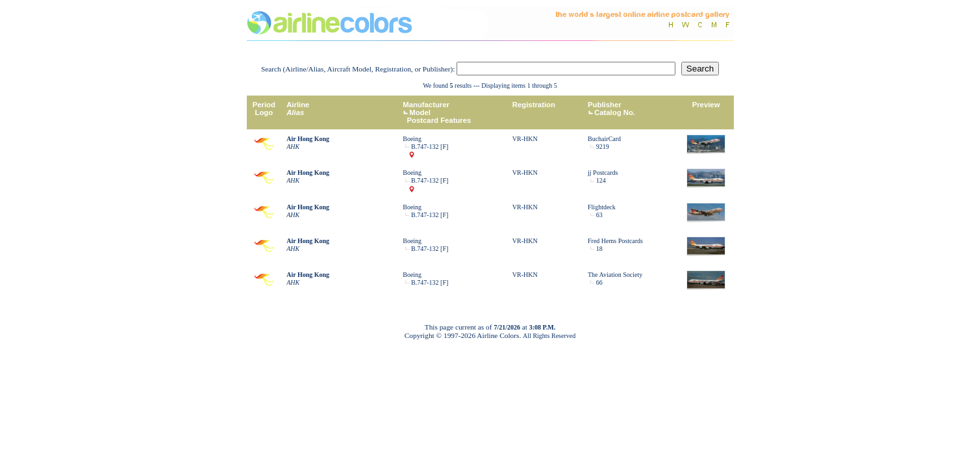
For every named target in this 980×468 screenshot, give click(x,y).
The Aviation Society (615, 275)
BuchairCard (604, 139)
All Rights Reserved (549, 336)
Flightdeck (602, 207)
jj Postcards (603, 173)
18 (599, 249)
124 (601, 180)
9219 (603, 147)
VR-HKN (525, 139)
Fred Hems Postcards (615, 241)
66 (599, 282)
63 (599, 215)
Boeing (412, 139)
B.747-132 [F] (430, 147)
